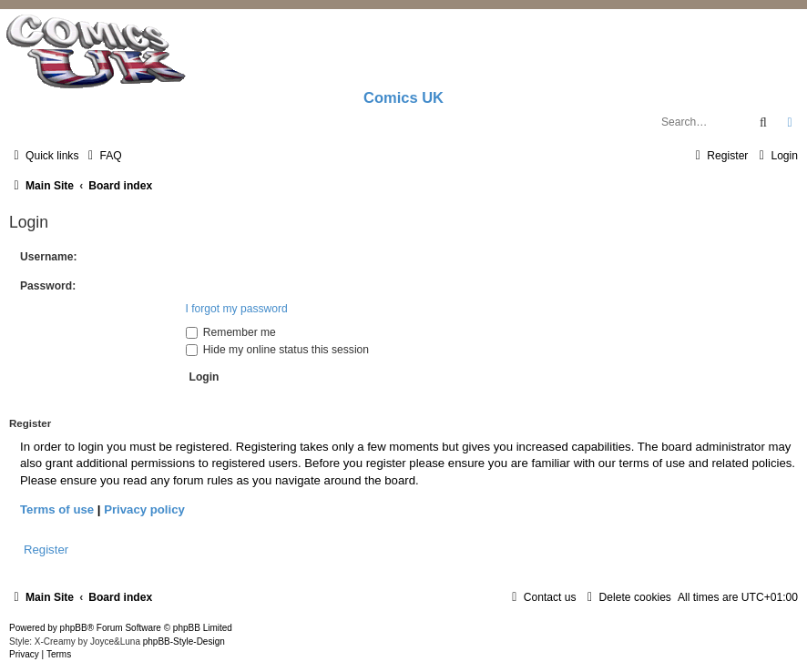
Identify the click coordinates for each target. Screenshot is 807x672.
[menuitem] (102, 156)
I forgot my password (237, 309)
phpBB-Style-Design (184, 641)
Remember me (231, 332)
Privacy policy (144, 509)
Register (46, 550)
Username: (49, 257)
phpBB (74, 628)
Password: (48, 286)
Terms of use (57, 509)
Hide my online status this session (278, 350)
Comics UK (403, 97)
